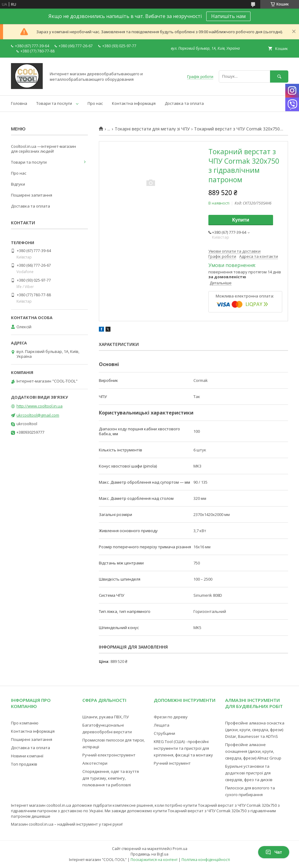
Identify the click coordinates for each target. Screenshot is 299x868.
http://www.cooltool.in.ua (40, 406)
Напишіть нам (228, 16)
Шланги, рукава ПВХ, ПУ (106, 717)
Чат (274, 852)
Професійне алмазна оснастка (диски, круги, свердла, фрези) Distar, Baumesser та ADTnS (255, 730)
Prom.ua (180, 849)
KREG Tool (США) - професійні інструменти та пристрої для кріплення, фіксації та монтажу (183, 748)
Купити (241, 220)
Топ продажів (24, 764)
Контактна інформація (134, 103)
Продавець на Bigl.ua (149, 854)
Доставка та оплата (184, 103)
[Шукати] (279, 76)
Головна (19, 103)
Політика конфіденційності (206, 860)
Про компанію (25, 723)
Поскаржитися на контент (154, 860)
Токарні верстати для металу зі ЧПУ (152, 129)
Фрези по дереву (171, 717)
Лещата (162, 725)
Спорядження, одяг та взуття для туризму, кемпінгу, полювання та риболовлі (111, 778)
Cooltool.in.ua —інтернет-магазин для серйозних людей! (43, 149)
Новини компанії (27, 756)
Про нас (95, 103)
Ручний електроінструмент (109, 755)
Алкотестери (95, 763)
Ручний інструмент (172, 763)
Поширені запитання (32, 195)
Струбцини (164, 733)
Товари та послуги (54, 103)
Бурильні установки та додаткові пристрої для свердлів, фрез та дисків (249, 773)
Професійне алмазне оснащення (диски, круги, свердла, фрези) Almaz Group (253, 751)
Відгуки (18, 184)
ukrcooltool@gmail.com (38, 415)
